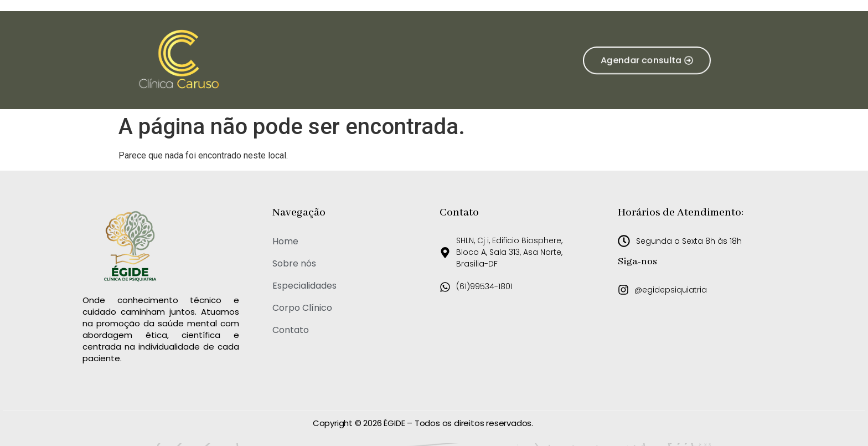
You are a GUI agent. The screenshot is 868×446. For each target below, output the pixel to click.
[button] (646, 60)
